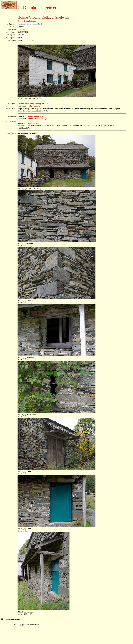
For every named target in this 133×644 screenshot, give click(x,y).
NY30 (20, 38)
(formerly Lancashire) (30, 24)
